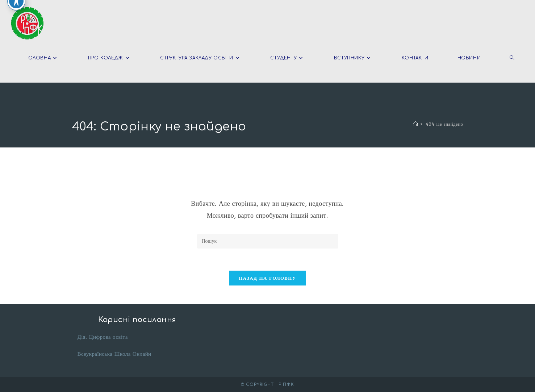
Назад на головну (267, 278)
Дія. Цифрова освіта (103, 337)
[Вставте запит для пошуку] (268, 241)
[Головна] (416, 124)
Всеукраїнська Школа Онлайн (114, 354)
